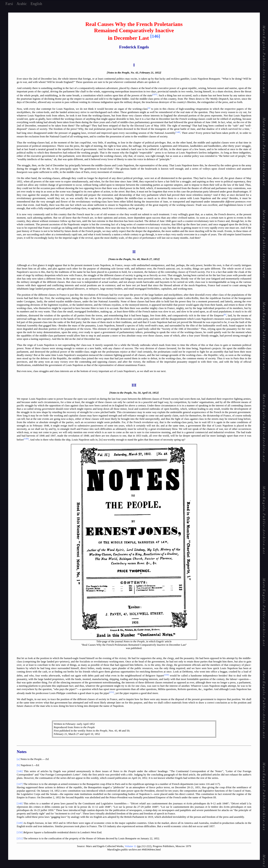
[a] (18, 759)
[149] (20, 823)
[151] (20, 838)
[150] (20, 832)
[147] (20, 784)
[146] (20, 771)
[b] (18, 765)
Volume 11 (131, 846)
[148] (20, 803)
